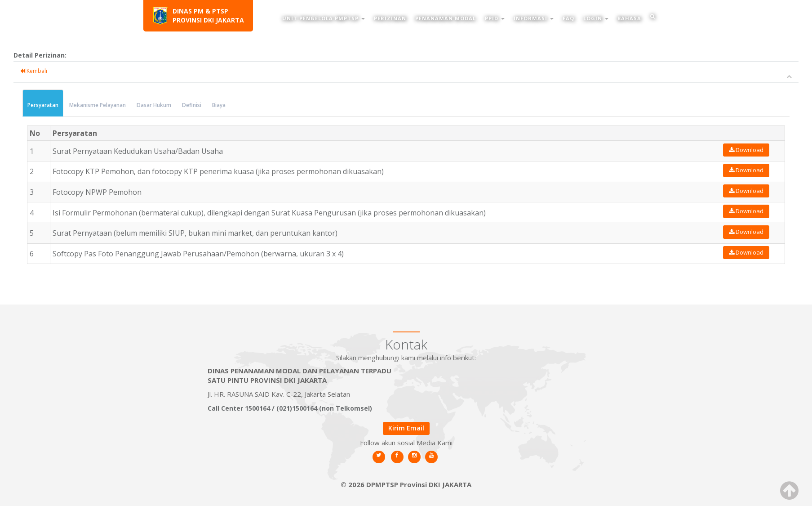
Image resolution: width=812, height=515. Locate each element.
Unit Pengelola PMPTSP (324, 18)
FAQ (568, 18)
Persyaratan (47, 105)
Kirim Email (406, 428)
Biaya (223, 105)
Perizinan (390, 18)
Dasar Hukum (158, 105)
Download (755, 150)
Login (596, 18)
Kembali (38, 71)
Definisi (196, 105)
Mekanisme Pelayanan (102, 105)
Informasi (534, 18)
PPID (495, 18)
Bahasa (629, 18)
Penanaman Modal (446, 18)
